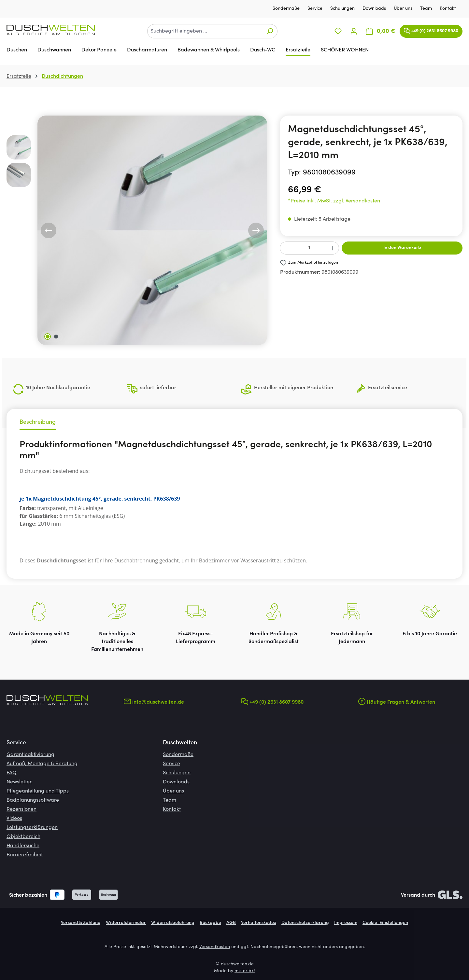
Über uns (404, 9)
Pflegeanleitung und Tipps (38, 791)
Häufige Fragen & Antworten (401, 702)
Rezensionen (21, 809)
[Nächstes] (256, 230)
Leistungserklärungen (32, 828)
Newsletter (19, 782)
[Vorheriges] (49, 230)
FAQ (12, 773)
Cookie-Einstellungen (385, 923)
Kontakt (448, 9)
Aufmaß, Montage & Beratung (42, 764)
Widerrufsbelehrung (173, 923)
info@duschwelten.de (158, 702)
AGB (231, 923)
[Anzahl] (310, 248)
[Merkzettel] (338, 31)
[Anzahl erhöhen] (333, 248)
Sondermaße (287, 9)
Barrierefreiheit (25, 855)
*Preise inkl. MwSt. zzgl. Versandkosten (334, 201)
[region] (137, 230)
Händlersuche (23, 846)
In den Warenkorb (402, 248)
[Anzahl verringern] (287, 248)
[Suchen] (270, 31)
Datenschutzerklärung (305, 923)
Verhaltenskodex (259, 923)
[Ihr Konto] (354, 31)
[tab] (38, 423)
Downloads (375, 9)
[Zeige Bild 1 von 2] (48, 337)
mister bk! (245, 971)
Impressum (346, 923)
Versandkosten (215, 947)
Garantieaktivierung (30, 755)
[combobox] (205, 31)
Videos (14, 819)
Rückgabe (210, 923)
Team (427, 9)
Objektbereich (23, 837)
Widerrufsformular (126, 923)
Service (316, 9)
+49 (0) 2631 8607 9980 (431, 29)
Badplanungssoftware (33, 800)
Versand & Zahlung (81, 923)
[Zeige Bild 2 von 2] (56, 337)
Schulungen (343, 9)
